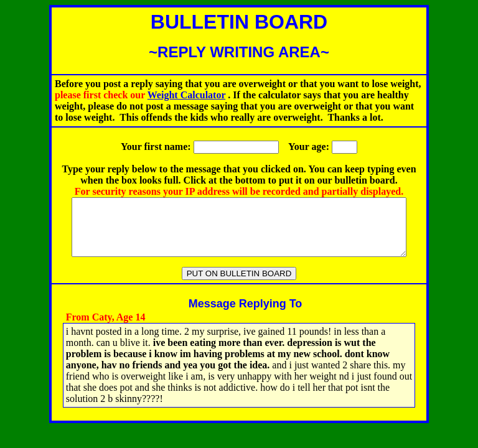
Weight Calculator (186, 95)
